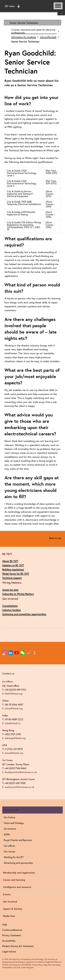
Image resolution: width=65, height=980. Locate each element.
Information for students (24, 37)
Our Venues (8, 760)
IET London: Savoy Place (16, 764)
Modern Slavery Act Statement (18, 946)
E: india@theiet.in (11, 723)
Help (5, 924)
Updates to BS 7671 (13, 565)
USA (5, 745)
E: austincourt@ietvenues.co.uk (18, 787)
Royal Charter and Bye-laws (18, 840)
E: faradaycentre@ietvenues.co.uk (20, 772)
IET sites (12, 6)
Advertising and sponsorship (18, 863)
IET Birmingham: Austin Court (19, 779)
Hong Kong (8, 730)
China (5, 701)
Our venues (9, 851)
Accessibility (9, 941)
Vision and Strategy (14, 823)
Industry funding (11, 610)
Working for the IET (14, 857)
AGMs (7, 834)
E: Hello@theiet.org (12, 693)
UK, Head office (11, 686)
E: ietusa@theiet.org (13, 753)
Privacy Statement (12, 935)
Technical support (12, 578)
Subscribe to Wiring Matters (18, 594)
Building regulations (13, 569)
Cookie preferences (12, 930)
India (5, 715)
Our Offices (8, 682)
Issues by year (10, 590)
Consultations (10, 606)
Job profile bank (48, 37)
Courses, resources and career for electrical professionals (33, 31)
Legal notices (9, 951)
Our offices (9, 846)
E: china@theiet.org (12, 708)
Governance (10, 829)
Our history (10, 817)
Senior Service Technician (24, 23)
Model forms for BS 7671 (16, 574)
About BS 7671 (10, 561)
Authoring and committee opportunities (24, 614)
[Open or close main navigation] (58, 6)
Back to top (55, 538)
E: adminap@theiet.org (14, 738)
